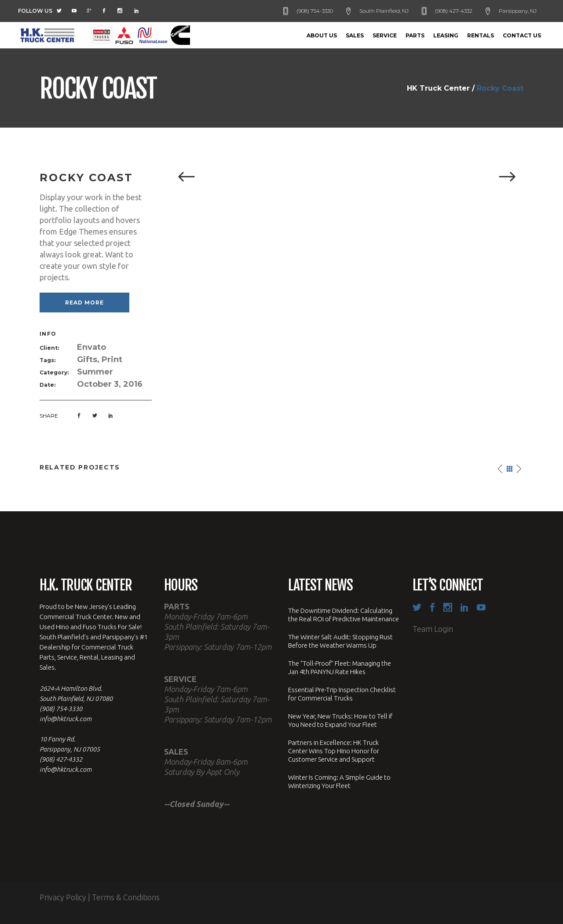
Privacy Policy (63, 897)
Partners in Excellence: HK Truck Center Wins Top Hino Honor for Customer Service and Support (334, 751)
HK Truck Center (438, 88)
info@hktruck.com (66, 719)
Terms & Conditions (126, 897)
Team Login (433, 629)
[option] (346, 177)
